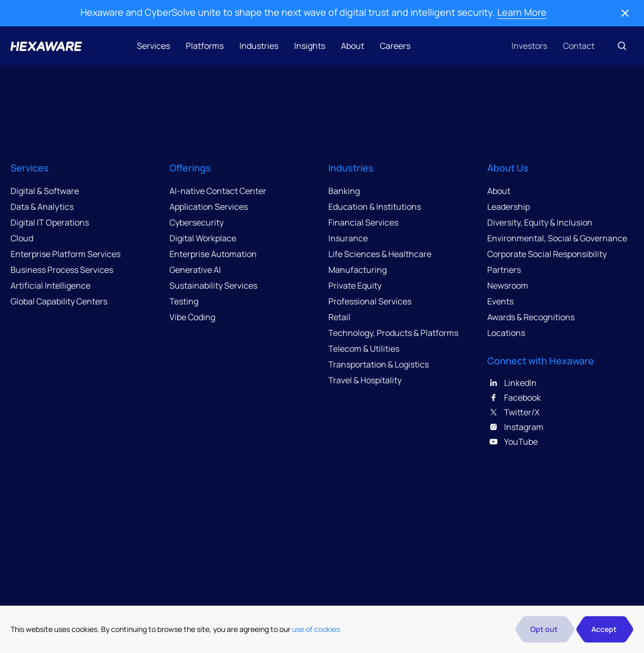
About (353, 46)
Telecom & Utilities (364, 349)
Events (500, 301)
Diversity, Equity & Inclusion (540, 222)
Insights (310, 46)
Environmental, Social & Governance (557, 238)
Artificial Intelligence (51, 285)
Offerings (190, 168)
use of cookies (316, 629)
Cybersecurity (197, 222)
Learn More (522, 12)
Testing (184, 301)
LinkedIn (512, 383)
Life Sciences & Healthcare (380, 254)
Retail (339, 317)
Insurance (348, 238)
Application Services (209, 207)
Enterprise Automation (213, 254)
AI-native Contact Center (218, 191)
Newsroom (508, 285)
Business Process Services (62, 270)
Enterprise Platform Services (66, 254)
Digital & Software (45, 191)
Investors (529, 46)
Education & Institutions (375, 207)
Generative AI (195, 270)
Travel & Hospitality (365, 380)
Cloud (22, 238)
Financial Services (363, 222)
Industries (259, 46)
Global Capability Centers (59, 301)
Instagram (515, 427)
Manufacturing (358, 270)
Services (153, 46)
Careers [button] (395, 46)
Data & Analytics (42, 207)
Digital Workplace (203, 238)
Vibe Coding (192, 317)
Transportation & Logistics (379, 364)
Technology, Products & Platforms (393, 333)
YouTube (512, 442)
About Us (508, 168)
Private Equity (355, 285)
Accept (604, 629)
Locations (506, 333)
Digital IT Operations (50, 222)
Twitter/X (514, 412)
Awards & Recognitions (531, 317)
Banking (344, 191)
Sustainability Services (213, 285)
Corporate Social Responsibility (547, 254)
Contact (579, 46)
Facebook (514, 397)
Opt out (544, 629)
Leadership (509, 207)
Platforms (205, 46)
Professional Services (370, 301)
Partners (504, 270)
